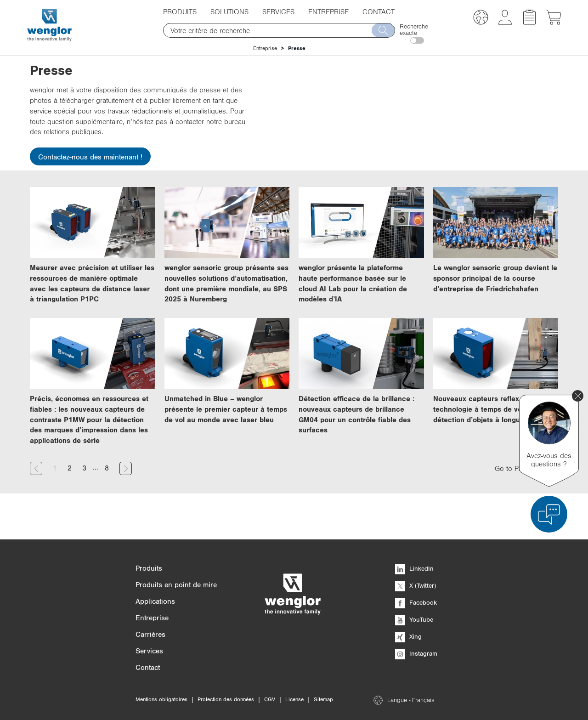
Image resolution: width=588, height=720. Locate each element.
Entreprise (328, 11)
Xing (408, 636)
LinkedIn (414, 568)
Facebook (416, 602)
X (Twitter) (416, 585)
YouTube (414, 619)
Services (278, 11)
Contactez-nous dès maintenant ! (90, 157)
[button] (481, 19)
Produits (180, 11)
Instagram (416, 653)
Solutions (229, 11)
